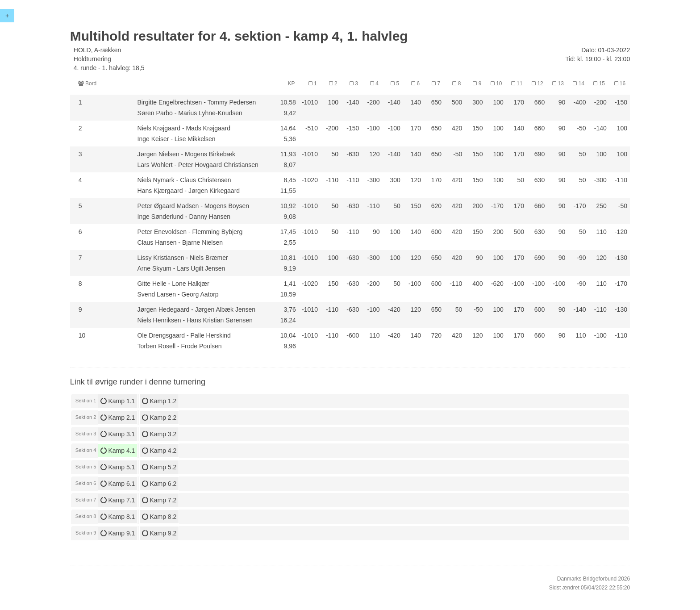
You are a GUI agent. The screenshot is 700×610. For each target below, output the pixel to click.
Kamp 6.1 (118, 484)
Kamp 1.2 (159, 401)
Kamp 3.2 (159, 434)
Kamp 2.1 (118, 418)
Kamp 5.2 (159, 467)
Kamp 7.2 (159, 500)
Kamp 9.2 (159, 533)
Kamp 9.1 (118, 533)
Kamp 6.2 (159, 484)
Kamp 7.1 (118, 500)
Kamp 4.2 (159, 451)
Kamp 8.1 (118, 517)
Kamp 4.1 (118, 451)
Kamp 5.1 (118, 467)
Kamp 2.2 (159, 418)
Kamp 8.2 (159, 517)
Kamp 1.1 (118, 401)
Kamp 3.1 (118, 434)
